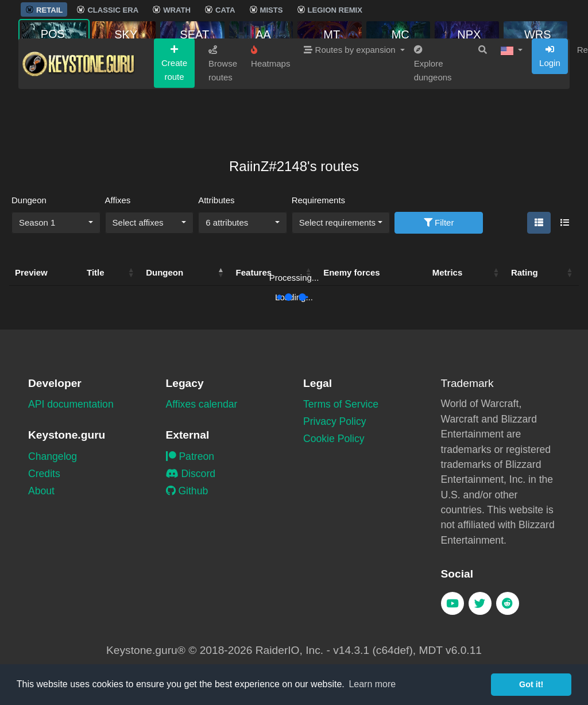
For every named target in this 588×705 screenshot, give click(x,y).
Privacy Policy (335, 421)
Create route (174, 106)
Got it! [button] (531, 684)
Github (187, 491)
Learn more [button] (372, 684)
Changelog (53, 456)
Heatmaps (270, 100)
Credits (44, 474)
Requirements (318, 200)
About (41, 491)
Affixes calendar (202, 404)
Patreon (190, 456)
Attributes (216, 200)
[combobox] (56, 223)
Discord (191, 474)
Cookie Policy (334, 439)
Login (550, 99)
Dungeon (29, 200)
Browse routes (223, 107)
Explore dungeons (433, 107)
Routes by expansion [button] (351, 93)
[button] (512, 93)
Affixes (118, 200)
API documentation (71, 404)
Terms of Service (341, 404)
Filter (439, 222)
